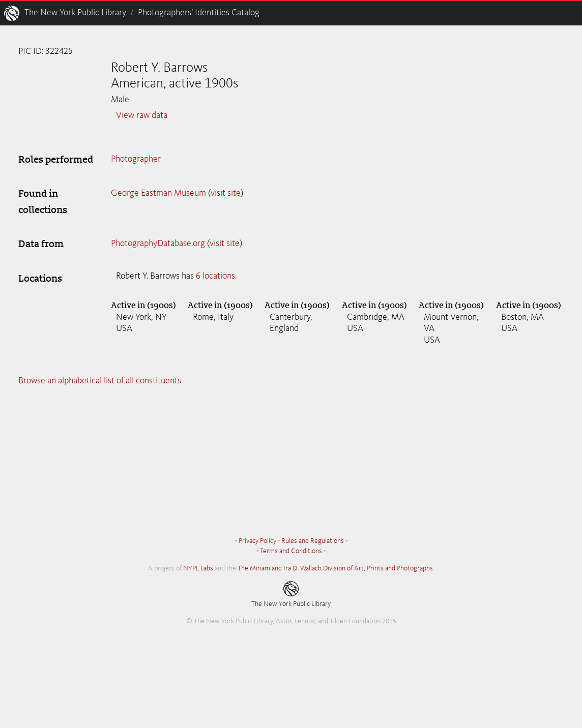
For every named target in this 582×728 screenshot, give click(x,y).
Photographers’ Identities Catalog (199, 13)
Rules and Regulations (313, 541)
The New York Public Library (75, 13)
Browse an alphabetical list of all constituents (100, 381)
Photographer (136, 159)
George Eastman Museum (158, 193)
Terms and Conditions (291, 551)
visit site (226, 193)
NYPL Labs (198, 568)
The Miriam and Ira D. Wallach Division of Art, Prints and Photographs (335, 568)
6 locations (215, 276)
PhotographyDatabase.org (158, 244)
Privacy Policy (257, 541)
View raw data (142, 115)
